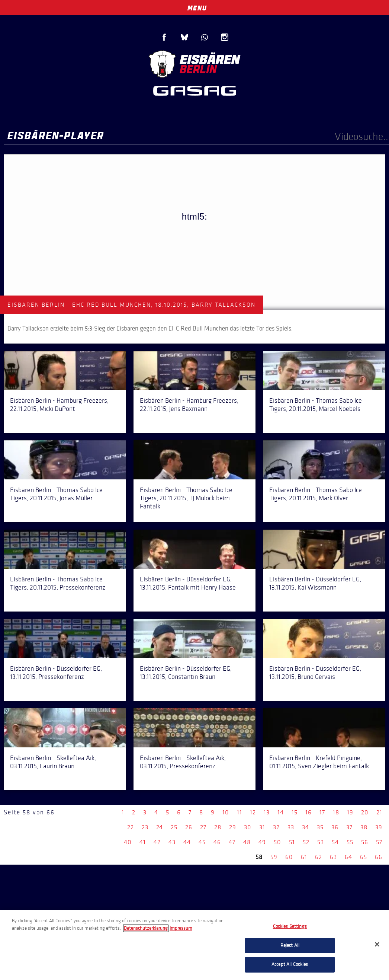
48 (247, 842)
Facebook (164, 37)
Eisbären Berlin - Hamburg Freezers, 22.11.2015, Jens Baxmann (189, 405)
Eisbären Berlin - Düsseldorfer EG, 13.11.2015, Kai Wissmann (315, 583)
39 (379, 827)
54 (335, 842)
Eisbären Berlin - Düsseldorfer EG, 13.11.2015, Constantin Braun (186, 673)
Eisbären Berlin (195, 63)
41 (143, 842)
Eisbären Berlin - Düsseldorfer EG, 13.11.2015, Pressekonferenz (56, 673)
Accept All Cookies (290, 964)
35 (320, 827)
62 (319, 857)
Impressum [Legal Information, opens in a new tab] (181, 928)
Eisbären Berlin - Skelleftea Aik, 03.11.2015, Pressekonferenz (183, 762)
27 (203, 827)
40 (128, 842)
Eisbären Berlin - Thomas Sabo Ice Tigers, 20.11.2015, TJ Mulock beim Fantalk (186, 498)
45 (202, 842)
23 (145, 827)
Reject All (290, 945)
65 (364, 857)
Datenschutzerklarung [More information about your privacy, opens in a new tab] (146, 928)
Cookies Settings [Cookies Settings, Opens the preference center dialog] (290, 926)
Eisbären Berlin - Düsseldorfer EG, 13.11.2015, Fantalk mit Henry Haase (188, 583)
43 (172, 842)
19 (350, 812)
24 (160, 827)
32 (276, 827)
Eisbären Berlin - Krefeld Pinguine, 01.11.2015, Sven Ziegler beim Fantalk (319, 762)
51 (292, 842)
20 (365, 812)
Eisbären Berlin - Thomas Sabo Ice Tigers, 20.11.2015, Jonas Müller (56, 494)
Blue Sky (184, 37)
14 (281, 812)
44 (187, 842)
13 (267, 812)
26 (189, 827)
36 (335, 827)
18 (336, 812)
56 (365, 842)
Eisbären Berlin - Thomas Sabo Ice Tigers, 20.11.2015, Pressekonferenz (58, 583)
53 (321, 842)
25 (174, 827)
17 (322, 812)
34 (306, 827)
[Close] (377, 944)
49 (262, 842)
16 (308, 812)
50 (277, 842)
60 (289, 857)
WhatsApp (205, 37)
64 (348, 857)
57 (379, 842)
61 (304, 857)
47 (232, 842)
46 (217, 842)
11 (239, 812)
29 (233, 827)
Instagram (225, 37)
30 (248, 827)
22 (131, 827)
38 (364, 827)
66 (379, 857)
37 (349, 827)
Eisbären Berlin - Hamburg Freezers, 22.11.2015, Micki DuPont (59, 405)
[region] (195, 945)
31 (262, 827)
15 (295, 812)
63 (333, 857)
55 (350, 842)
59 (274, 857)
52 (306, 842)
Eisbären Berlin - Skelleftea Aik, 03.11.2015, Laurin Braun (53, 762)
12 (253, 812)
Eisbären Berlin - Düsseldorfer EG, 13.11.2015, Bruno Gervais (315, 673)
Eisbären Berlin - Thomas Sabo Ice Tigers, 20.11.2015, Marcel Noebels (316, 405)
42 (157, 842)
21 (379, 812)
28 (218, 827)
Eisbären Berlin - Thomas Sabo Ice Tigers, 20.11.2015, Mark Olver (316, 494)
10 (226, 812)
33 (291, 827)
